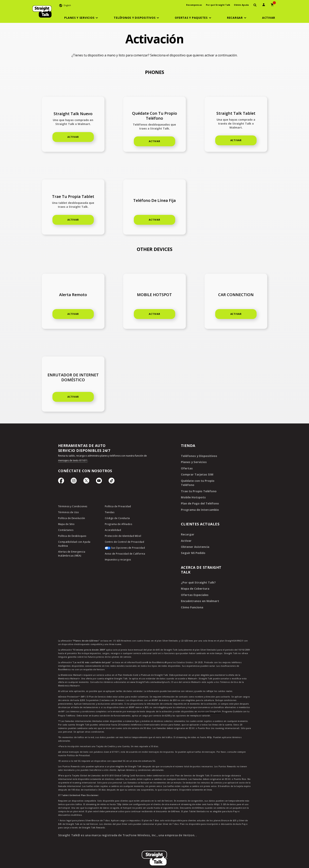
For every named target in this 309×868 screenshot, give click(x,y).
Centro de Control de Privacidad (125, 543)
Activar (73, 397)
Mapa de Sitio (66, 525)
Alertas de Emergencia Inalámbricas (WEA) (72, 554)
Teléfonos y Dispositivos (198, 456)
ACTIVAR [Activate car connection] (236, 314)
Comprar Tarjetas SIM (196, 473)
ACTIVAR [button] (154, 141)
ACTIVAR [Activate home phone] (236, 140)
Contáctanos (66, 531)
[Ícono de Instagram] (74, 482)
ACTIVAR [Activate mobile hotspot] (154, 314)
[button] (82, 18)
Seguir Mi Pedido (192, 545)
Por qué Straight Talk (218, 5)
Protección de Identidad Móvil (123, 537)
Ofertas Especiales (194, 586)
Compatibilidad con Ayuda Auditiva (74, 545)
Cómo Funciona (192, 598)
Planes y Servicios (193, 462)
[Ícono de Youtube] (99, 482)
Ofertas (186, 468)
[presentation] (255, 5)
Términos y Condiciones (73, 507)
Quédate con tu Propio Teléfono (203, 479)
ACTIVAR (73, 220)
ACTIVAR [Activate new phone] (73, 137)
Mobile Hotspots (192, 491)
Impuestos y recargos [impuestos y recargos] (118, 560)
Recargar (187, 527)
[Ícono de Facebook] (61, 482)
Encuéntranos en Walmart (199, 592)
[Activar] (269, 18)
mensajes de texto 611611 (73, 460)
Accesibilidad (113, 531)
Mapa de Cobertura (194, 580)
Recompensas (194, 5)
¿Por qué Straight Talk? (197, 574)
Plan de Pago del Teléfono (199, 497)
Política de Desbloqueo (72, 537)
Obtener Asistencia (194, 539)
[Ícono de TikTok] (112, 482)
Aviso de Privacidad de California (125, 554)
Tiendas (110, 513)
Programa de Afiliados (119, 525)
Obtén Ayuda (241, 5)
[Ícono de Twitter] (86, 482)
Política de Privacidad (118, 507)
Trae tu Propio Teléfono (198, 485)
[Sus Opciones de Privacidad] (125, 550)
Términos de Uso (69, 513)
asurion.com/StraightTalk (209, 702)
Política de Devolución (72, 519)
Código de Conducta (117, 519)
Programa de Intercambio (199, 503)
